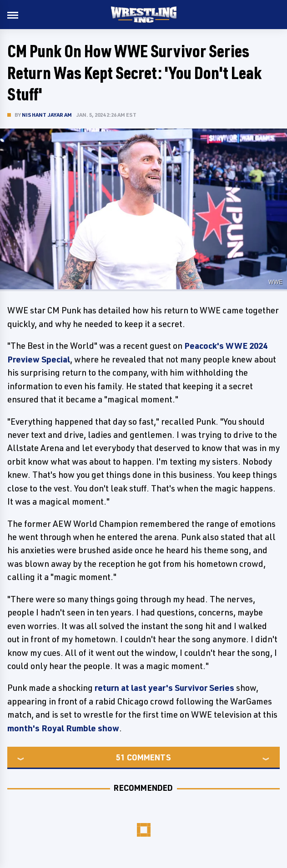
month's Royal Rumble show (63, 728)
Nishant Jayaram (47, 115)
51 (121, 757)
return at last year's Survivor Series (164, 688)
